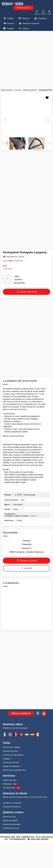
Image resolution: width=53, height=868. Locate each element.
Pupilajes (8, 28)
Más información (19, 283)
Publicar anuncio (24, 8)
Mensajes (43, 13)
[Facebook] (38, 714)
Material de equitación (29, 23)
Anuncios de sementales (13, 755)
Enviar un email (26, 292)
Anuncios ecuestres (11, 762)
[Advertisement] (26, 59)
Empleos (24, 28)
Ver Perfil (26, 568)
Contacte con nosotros (12, 803)
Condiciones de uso (11, 828)
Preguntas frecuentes (12, 807)
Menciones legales (10, 820)
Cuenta (49, 13)
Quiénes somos (9, 817)
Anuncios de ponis (10, 751)
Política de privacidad (12, 824)
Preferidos (37, 13)
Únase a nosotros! (21, 713)
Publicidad (7, 784)
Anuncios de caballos (12, 747)
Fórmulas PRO (9, 788)
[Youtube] (44, 714)
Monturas (8, 23)
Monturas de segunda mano (14, 770)
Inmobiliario (40, 18)
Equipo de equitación (11, 766)
